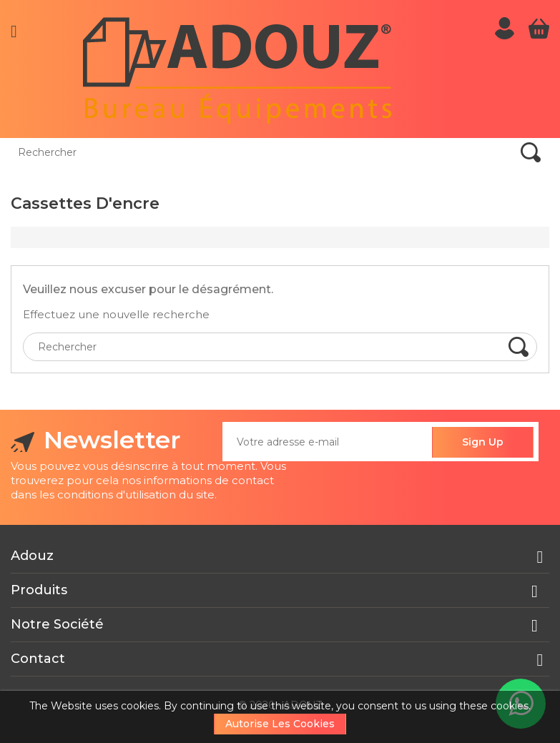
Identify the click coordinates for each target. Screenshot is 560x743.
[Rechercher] (100, 152)
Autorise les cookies (280, 724)
